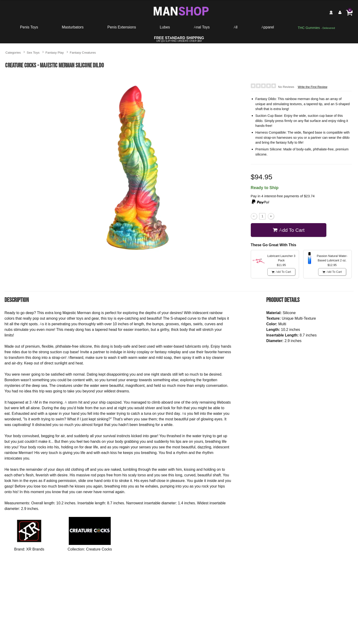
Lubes (165, 27)
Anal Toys (202, 27)
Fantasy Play (55, 52)
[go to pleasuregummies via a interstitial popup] (316, 28)
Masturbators (73, 27)
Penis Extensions (122, 27)
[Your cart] (349, 12)
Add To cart (289, 230)
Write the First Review (312, 87)
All (236, 27)
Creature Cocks (99, 549)
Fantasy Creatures (83, 52)
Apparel (268, 27)
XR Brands (35, 549)
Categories (13, 52)
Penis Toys (29, 27)
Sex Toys (33, 52)
